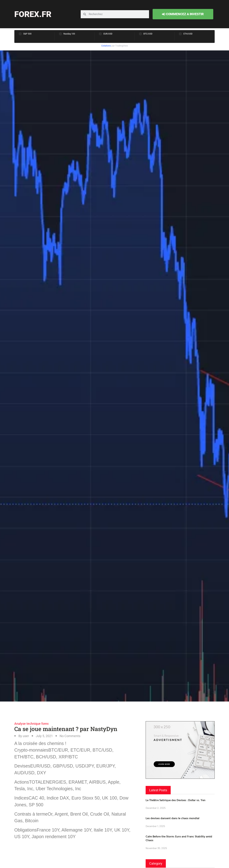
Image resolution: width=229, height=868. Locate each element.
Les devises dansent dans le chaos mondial (172, 818)
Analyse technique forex (31, 724)
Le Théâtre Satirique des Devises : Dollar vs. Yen (176, 800)
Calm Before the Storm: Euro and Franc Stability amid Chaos (179, 838)
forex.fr (33, 14)
